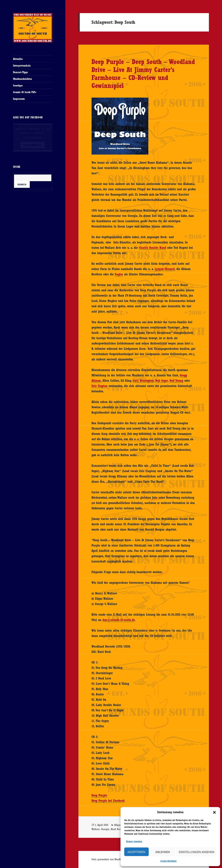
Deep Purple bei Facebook (108, 801)
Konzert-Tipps (20, 72)
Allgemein (120, 825)
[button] (214, 812)
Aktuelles (18, 59)
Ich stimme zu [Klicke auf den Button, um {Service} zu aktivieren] (33, 145)
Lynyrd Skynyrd (165, 269)
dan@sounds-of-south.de (119, 620)
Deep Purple (99, 795)
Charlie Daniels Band (152, 248)
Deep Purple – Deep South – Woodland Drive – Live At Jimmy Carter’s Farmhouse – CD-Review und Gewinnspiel (143, 74)
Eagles (119, 274)
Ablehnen (163, 852)
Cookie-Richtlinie (168, 861)
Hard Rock (116, 829)
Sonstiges (18, 85)
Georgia (105, 829)
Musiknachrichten (22, 79)
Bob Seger (162, 381)
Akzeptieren (136, 852)
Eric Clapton (99, 386)
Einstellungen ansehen (197, 852)
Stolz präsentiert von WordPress (108, 859)
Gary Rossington (143, 381)
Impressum (19, 99)
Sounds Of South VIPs (25, 92)
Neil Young (176, 381)
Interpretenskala (22, 66)
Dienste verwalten (134, 841)
